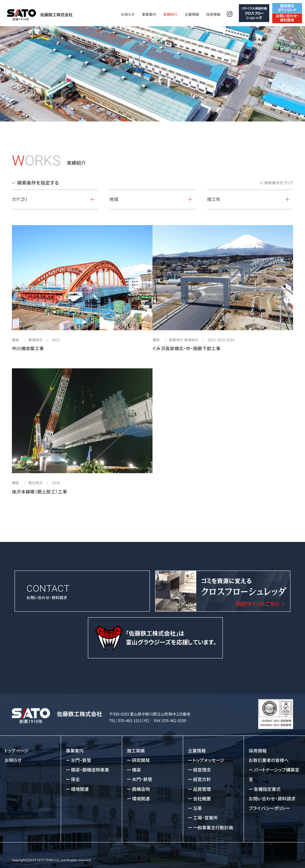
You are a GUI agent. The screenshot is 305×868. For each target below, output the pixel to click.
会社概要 (202, 799)
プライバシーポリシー (269, 808)
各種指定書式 (267, 789)
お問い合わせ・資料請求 (287, 18)
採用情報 (213, 14)
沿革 (197, 808)
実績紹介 (170, 14)
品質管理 (202, 789)
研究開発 (141, 760)
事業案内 (149, 14)
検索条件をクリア (279, 183)
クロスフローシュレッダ (254, 13)
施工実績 (136, 751)
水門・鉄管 (81, 760)
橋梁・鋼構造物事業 (90, 770)
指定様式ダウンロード (287, 8)
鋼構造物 (141, 789)
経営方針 (202, 779)
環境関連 (80, 789)
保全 (75, 779)
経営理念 (202, 770)
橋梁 (136, 770)
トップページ (17, 751)
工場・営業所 (205, 818)
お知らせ (128, 14)
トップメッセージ (209, 760)
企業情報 (192, 14)
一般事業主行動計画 (213, 828)
